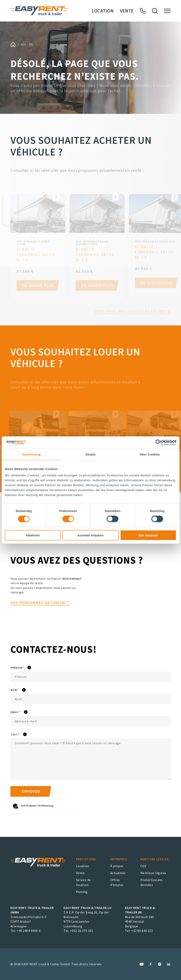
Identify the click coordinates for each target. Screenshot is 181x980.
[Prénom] (90, 677)
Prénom (29, 668)
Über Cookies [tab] (150, 454)
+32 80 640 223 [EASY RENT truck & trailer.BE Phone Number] (142, 931)
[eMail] (90, 721)
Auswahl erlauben (90, 535)
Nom (26, 690)
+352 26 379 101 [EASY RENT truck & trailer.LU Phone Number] (82, 931)
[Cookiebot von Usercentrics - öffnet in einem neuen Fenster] (158, 442)
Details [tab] (91, 454)
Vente (127, 11)
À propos (117, 866)
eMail (27, 712)
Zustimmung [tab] (31, 454)
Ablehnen (33, 535)
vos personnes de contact (40, 618)
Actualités (118, 873)
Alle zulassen (148, 535)
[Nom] (90, 699)
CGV (143, 866)
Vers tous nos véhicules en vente (133, 321)
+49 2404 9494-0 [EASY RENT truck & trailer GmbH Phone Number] (29, 931)
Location (103, 11)
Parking (82, 892)
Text (26, 735)
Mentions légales (153, 873)
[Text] (90, 759)
